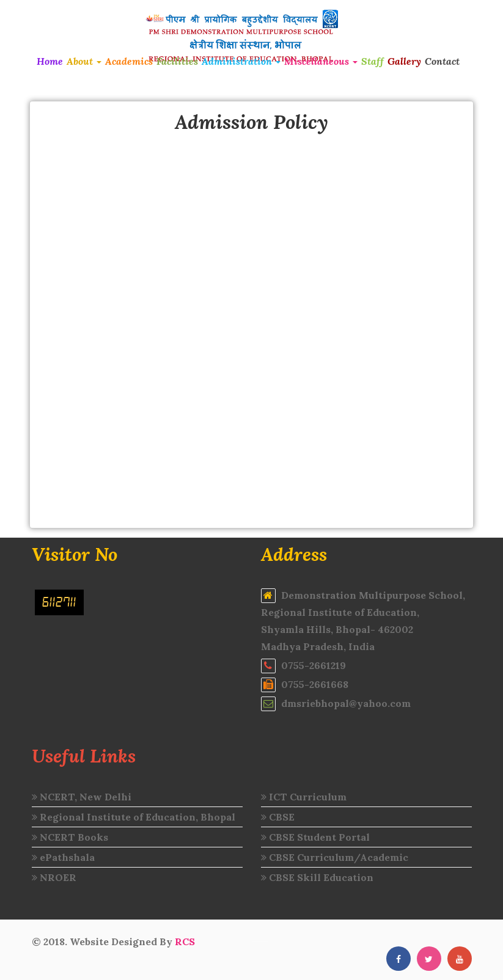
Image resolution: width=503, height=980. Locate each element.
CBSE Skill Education (317, 877)
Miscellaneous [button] (321, 61)
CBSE (278, 817)
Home (50, 61)
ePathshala (63, 857)
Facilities (177, 61)
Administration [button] (241, 61)
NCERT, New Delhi (82, 797)
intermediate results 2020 (260, 941)
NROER (54, 877)
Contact (442, 61)
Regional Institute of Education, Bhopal (134, 817)
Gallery (404, 61)
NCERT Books (70, 837)
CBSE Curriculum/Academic (335, 857)
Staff (373, 61)
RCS (185, 942)
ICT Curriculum (304, 797)
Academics (129, 61)
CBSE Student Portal (315, 837)
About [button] (84, 61)
